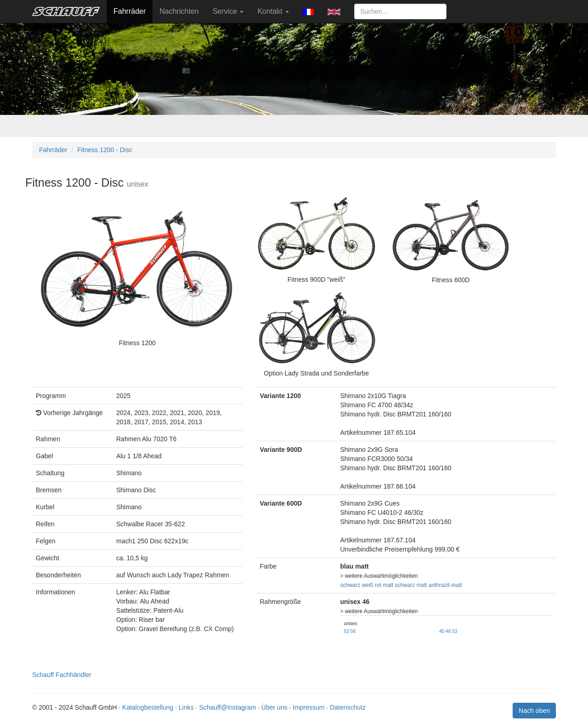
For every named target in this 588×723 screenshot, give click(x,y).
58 (353, 631)
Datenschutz (348, 707)
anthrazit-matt (445, 585)
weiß (367, 585)
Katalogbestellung (148, 707)
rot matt (384, 585)
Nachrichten (179, 11)
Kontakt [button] (273, 11)
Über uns (274, 707)
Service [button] (228, 11)
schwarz (351, 585)
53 (347, 631)
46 (448, 631)
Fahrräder (130, 11)
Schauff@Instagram (227, 707)
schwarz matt (411, 585)
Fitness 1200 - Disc (105, 150)
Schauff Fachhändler (62, 675)
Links (186, 707)
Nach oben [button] (534, 711)
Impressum (308, 707)
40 (442, 631)
